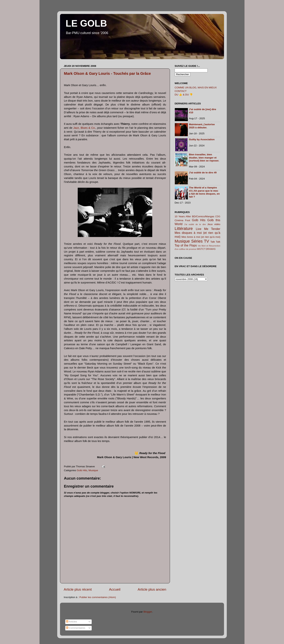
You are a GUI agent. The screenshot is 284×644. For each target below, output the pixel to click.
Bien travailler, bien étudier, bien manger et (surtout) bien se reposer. (204, 157)
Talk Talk (215, 242)
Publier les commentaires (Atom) (98, 597)
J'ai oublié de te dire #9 (203, 173)
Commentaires (76, 628)
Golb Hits (82, 470)
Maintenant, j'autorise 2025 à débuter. (202, 126)
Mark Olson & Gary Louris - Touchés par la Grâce (107, 73)
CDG (218, 217)
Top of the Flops (186, 245)
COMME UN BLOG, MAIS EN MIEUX (196, 88)
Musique (93, 470)
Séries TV (200, 241)
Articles (71, 622)
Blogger (148, 612)
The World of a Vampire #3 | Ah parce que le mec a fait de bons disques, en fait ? (204, 192)
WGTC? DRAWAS (206, 249)
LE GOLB (86, 23)
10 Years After (183, 216)
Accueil (115, 589)
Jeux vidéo (214, 224)
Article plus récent (78, 589)
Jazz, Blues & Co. (84, 128)
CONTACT (181, 91)
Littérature (184, 229)
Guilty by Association (202, 139)
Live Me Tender (208, 229)
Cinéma (179, 220)
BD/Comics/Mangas (203, 216)
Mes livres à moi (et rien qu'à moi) (201, 237)
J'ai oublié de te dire (195, 224)
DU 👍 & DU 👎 (184, 95)
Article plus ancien (152, 589)
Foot (188, 220)
